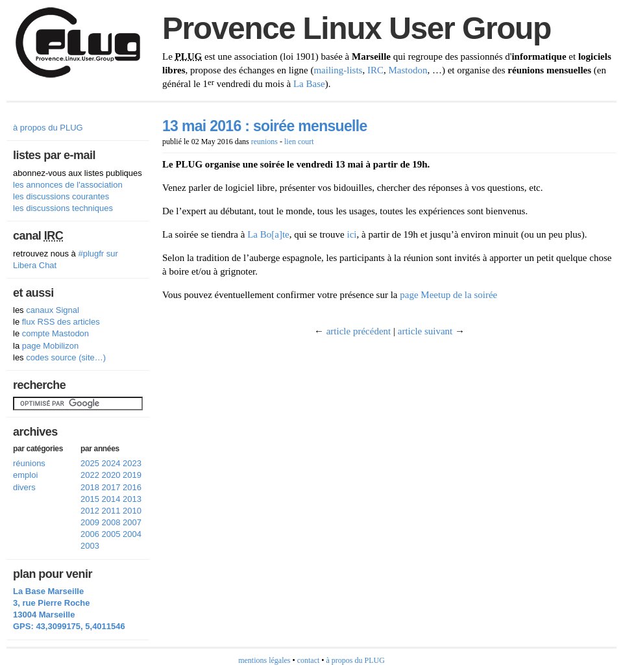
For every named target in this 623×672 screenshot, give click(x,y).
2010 (132, 511)
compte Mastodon (55, 333)
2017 (111, 487)
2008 (111, 522)
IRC (375, 70)
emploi (25, 475)
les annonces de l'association (68, 185)
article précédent (359, 331)
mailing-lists (338, 70)
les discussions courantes (61, 196)
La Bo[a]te (268, 234)
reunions (264, 142)
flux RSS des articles (61, 322)
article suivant (425, 331)
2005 (111, 534)
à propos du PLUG (48, 128)
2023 (132, 463)
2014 (111, 499)
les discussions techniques (63, 208)
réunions (29, 463)
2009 (90, 522)
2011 (111, 511)
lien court (299, 142)
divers (24, 487)
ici (351, 234)
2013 (132, 499)
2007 (132, 522)
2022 (90, 475)
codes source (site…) (66, 357)
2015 (90, 499)
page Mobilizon (50, 346)
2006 (90, 534)
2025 (90, 463)
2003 (90, 546)
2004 (132, 534)
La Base (309, 84)
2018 (90, 487)
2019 (132, 475)
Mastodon (408, 70)
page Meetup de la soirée (448, 295)
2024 (111, 463)
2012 (90, 511)
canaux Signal (53, 310)
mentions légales (264, 660)
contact (309, 660)
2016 (132, 487)
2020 (111, 475)
